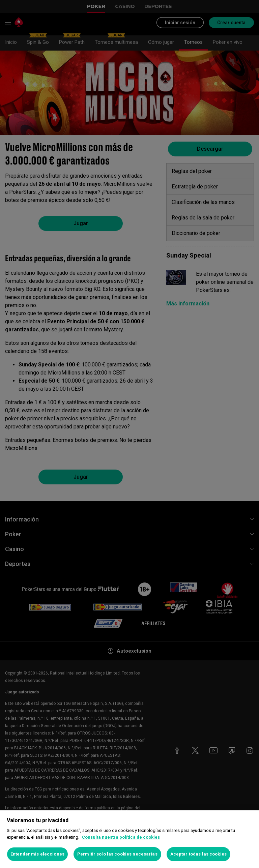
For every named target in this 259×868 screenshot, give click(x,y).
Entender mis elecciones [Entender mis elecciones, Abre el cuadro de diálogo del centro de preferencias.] (37, 854)
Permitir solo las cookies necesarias (117, 854)
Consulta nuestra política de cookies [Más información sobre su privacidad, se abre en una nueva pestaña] (121, 837)
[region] (129, 839)
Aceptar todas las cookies (198, 854)
